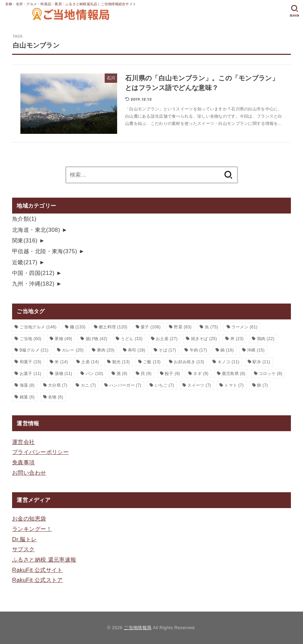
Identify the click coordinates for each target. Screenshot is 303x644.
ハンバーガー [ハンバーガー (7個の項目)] (125, 385)
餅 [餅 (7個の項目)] (263, 385)
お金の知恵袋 (29, 518)
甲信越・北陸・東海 (45, 251)
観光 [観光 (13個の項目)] (121, 362)
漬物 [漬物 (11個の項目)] (63, 374)
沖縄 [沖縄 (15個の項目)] (256, 350)
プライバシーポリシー (40, 452)
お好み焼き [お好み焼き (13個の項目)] (189, 362)
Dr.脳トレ (25, 539)
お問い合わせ (29, 473)
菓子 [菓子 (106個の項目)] (151, 327)
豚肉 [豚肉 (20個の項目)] (106, 350)
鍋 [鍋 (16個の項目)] (227, 350)
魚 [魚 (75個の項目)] (212, 327)
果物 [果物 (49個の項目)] (63, 339)
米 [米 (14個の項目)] (61, 362)
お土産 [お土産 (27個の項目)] (167, 339)
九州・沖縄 (33, 284)
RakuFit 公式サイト (37, 570)
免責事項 (23, 462)
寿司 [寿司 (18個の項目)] (137, 350)
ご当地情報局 (138, 628)
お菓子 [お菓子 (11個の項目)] (31, 374)
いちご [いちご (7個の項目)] (164, 385)
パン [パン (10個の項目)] (94, 374)
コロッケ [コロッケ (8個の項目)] (271, 374)
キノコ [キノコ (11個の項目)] (229, 362)
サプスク (23, 549)
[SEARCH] (295, 11)
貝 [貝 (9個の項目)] (146, 374)
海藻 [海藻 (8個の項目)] (27, 385)
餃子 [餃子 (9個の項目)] (172, 374)
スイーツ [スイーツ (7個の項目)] (199, 385)
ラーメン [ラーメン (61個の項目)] (244, 327)
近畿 (25, 262)
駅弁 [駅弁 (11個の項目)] (261, 362)
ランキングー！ (32, 529)
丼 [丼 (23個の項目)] (237, 339)
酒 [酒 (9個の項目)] (122, 374)
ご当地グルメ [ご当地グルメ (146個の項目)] (38, 327)
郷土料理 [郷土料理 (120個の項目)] (113, 327)
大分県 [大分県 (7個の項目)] (58, 385)
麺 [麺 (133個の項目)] (78, 327)
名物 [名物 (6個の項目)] (56, 397)
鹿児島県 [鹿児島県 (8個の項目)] (234, 374)
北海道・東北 (36, 230)
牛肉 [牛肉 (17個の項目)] (198, 350)
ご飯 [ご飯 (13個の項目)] (152, 362)
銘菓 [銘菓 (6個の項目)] (27, 397)
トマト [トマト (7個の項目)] (234, 385)
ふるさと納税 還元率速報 (44, 559)
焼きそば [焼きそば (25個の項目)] (204, 339)
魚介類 (24, 219)
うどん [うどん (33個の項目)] (131, 339)
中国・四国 (33, 273)
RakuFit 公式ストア (37, 580)
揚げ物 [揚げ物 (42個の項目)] (97, 339)
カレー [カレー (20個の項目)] (73, 350)
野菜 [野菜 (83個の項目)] (183, 327)
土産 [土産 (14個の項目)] (90, 362)
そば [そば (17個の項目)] (167, 350)
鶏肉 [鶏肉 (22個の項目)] (266, 339)
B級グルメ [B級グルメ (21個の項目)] (34, 350)
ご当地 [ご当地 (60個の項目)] (31, 339)
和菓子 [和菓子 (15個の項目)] (31, 362)
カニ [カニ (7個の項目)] (88, 385)
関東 (25, 240)
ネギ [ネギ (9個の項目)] (201, 374)
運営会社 (23, 442)
